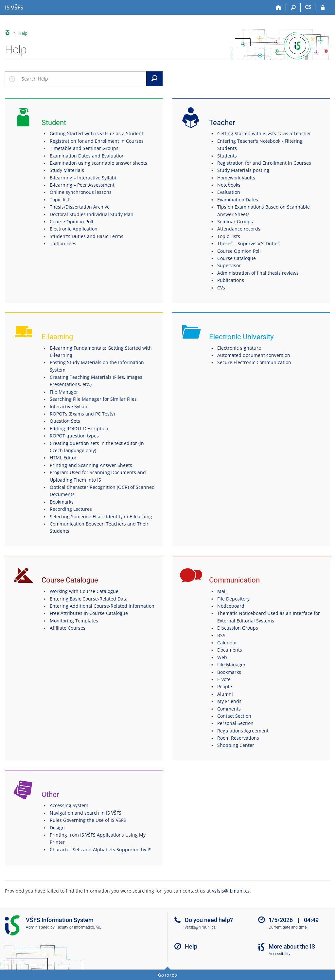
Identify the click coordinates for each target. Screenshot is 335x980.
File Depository (233, 599)
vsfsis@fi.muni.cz (231, 891)
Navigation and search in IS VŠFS (86, 813)
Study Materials (67, 170)
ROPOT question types (74, 436)
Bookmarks (62, 502)
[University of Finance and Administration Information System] (14, 8)
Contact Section (234, 716)
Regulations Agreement (243, 731)
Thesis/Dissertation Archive (80, 207)
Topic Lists (229, 236)
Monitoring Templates (74, 621)
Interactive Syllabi (69, 407)
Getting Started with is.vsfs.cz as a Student (97, 133)
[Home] (279, 8)
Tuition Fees (63, 243)
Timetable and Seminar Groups (84, 148)
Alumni (225, 694)
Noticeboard (231, 606)
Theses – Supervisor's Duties (248, 243)
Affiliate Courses (68, 628)
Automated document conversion (254, 355)
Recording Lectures (71, 509)
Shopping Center (236, 745)
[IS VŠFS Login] (323, 8)
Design (57, 828)
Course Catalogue (237, 258)
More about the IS (292, 946)
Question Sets (65, 421)
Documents (230, 650)
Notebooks (229, 185)
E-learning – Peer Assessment (82, 185)
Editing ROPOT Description (79, 428)
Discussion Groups (238, 628)
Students (227, 156)
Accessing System (69, 805)
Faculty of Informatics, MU (79, 927)
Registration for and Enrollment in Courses (97, 141)
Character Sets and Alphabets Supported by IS (101, 850)
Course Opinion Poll (71, 222)
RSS (221, 635)
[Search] (293, 8)
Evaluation (229, 192)
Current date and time (288, 927)
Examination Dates (238, 200)
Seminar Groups (235, 222)
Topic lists (61, 200)
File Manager (64, 392)
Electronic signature (239, 348)
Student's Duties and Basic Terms (87, 236)
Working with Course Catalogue (84, 591)
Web (222, 657)
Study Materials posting (243, 170)
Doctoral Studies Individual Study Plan (92, 214)
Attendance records (239, 229)
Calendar (227, 643)
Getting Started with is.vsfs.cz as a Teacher (264, 133)
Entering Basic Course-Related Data (89, 599)
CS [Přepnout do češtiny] (308, 7)
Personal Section (235, 723)
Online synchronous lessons (81, 192)
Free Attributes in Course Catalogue (89, 613)
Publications (231, 280)
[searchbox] (83, 79)
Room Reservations (238, 738)
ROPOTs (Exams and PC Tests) (82, 414)
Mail (222, 591)
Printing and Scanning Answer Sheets (91, 465)
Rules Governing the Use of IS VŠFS (88, 820)
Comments (229, 709)
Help (23, 33)
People (225, 686)
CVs (221, 288)
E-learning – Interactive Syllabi (83, 178)
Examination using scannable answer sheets (98, 163)
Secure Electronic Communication (254, 362)
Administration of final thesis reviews (258, 273)
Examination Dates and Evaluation (87, 156)
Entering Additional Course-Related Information (102, 606)
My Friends (229, 701)
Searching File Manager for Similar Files (93, 399)
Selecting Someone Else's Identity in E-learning (101, 517)
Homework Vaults (236, 178)
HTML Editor (63, 458)
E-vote (224, 679)
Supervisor (229, 265)
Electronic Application (74, 229)
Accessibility (280, 954)
